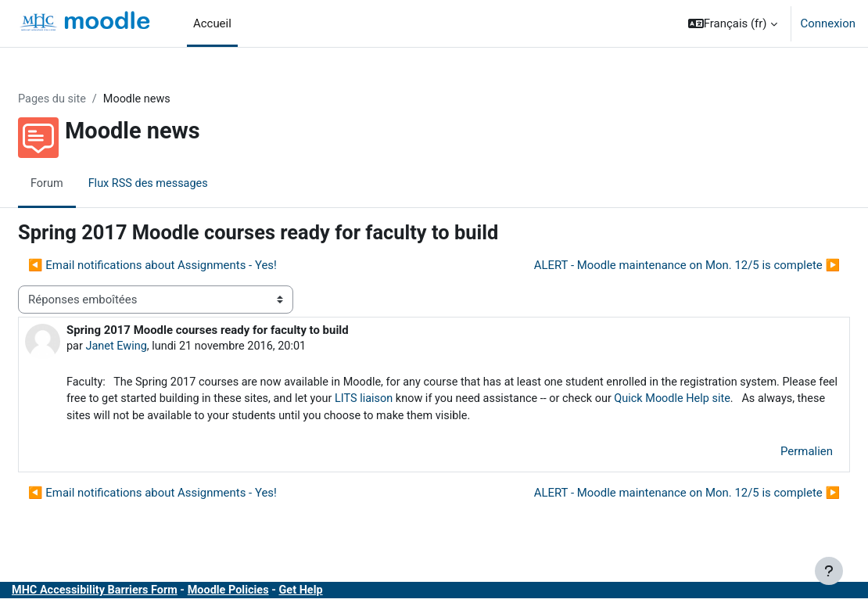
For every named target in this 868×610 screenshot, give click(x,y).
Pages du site (91, 99)
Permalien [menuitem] (769, 454)
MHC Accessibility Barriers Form (135, 594)
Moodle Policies (273, 594)
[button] (733, 23)
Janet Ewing (155, 347)
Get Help (348, 594)
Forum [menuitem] (85, 184)
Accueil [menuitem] (212, 23)
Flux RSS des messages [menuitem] (188, 184)
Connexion (828, 23)
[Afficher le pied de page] (829, 571)
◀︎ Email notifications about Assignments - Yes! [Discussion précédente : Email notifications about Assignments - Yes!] (190, 265)
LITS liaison (515, 400)
